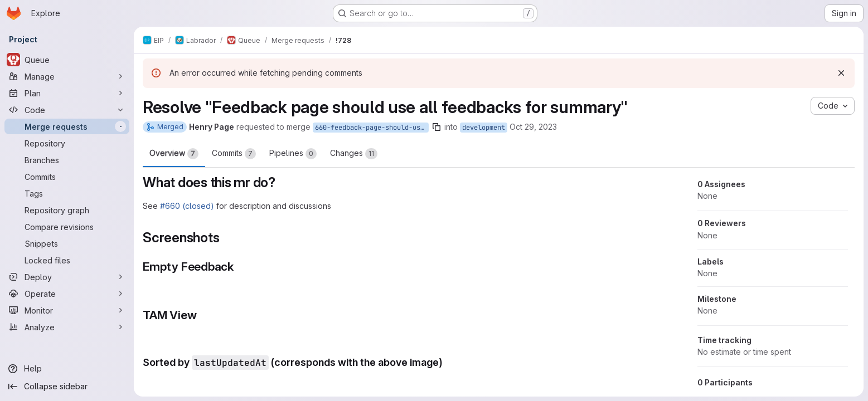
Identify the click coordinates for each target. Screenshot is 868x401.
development (484, 128)
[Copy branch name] (437, 127)
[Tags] (67, 193)
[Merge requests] (67, 126)
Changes (354, 154)
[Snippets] (67, 243)
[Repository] (67, 143)
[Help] (67, 369)
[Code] (67, 110)
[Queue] (67, 60)
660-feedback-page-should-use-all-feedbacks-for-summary (372, 128)
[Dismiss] (841, 73)
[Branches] (67, 160)
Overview (174, 154)
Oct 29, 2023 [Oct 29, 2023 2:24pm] (533, 127)
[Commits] (67, 177)
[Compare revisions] (67, 227)
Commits (234, 154)
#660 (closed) (187, 206)
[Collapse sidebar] (67, 387)
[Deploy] (67, 277)
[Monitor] (67, 310)
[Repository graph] (67, 210)
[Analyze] (67, 327)
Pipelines (293, 154)
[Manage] (67, 76)
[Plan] (67, 93)
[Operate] (67, 294)
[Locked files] (67, 260)
